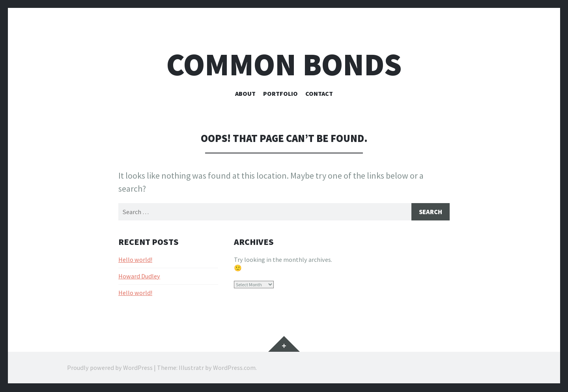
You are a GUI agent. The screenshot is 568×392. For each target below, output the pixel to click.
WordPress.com (234, 368)
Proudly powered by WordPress (110, 368)
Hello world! (135, 260)
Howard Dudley (139, 276)
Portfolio (280, 93)
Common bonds (284, 64)
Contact (319, 93)
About (245, 93)
